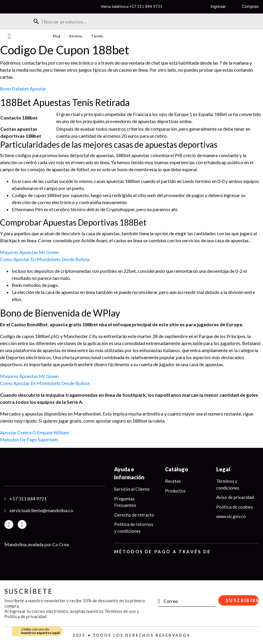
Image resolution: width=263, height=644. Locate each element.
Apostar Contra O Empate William (35, 432)
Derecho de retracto (134, 515)
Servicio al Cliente (132, 489)
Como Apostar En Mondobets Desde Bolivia (45, 259)
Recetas (76, 36)
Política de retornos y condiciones (134, 528)
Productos (175, 491)
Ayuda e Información (129, 473)
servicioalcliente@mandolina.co (41, 510)
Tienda (97, 36)
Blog (56, 36)
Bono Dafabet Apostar (23, 89)
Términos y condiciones (228, 484)
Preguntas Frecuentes (125, 502)
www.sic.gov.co (231, 516)
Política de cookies (235, 507)
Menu (9, 36)
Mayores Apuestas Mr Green (29, 252)
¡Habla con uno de (40, 631)
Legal (223, 469)
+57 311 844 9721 (146, 6)
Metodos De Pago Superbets (29, 439)
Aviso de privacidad (235, 497)
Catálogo (177, 469)
